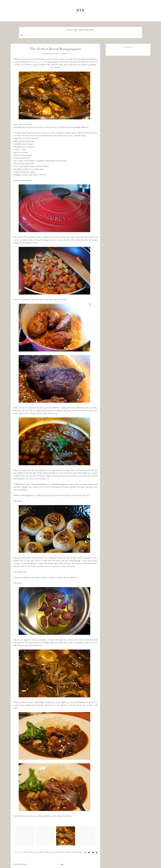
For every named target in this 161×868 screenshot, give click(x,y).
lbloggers (60, 852)
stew (73, 852)
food (52, 852)
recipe (67, 852)
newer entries (20, 864)
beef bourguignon (31, 852)
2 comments (64, 54)
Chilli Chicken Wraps (36, 62)
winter (79, 852)
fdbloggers (44, 852)
